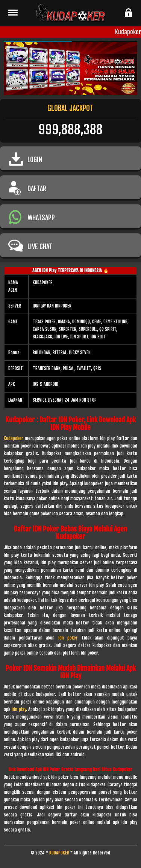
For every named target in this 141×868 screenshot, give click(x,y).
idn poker (68, 638)
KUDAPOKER (59, 853)
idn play (19, 709)
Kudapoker (14, 438)
